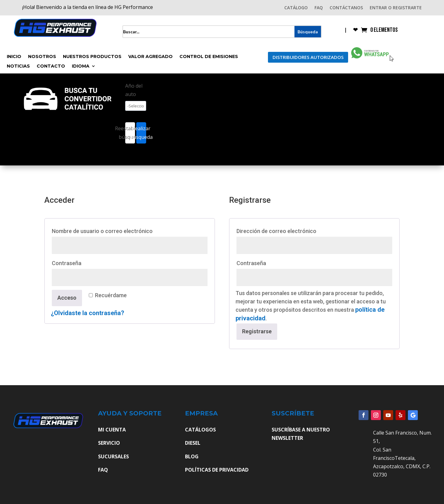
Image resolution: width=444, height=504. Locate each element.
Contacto (51, 66)
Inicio (14, 57)
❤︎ (355, 30)
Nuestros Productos (92, 57)
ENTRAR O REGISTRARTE (396, 8)
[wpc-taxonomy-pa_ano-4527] (136, 106)
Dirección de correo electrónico (292, 230)
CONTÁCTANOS (346, 8)
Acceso (67, 298)
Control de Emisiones (209, 57)
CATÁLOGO (296, 8)
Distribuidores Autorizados (308, 57)
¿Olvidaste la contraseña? (88, 313)
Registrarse (257, 331)
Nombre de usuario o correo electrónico (118, 230)
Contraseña (82, 262)
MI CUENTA (112, 430)
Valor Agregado (150, 57)
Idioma (81, 66)
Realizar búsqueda (141, 133)
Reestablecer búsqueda (130, 133)
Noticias (18, 66)
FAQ (319, 8)
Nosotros (42, 57)
